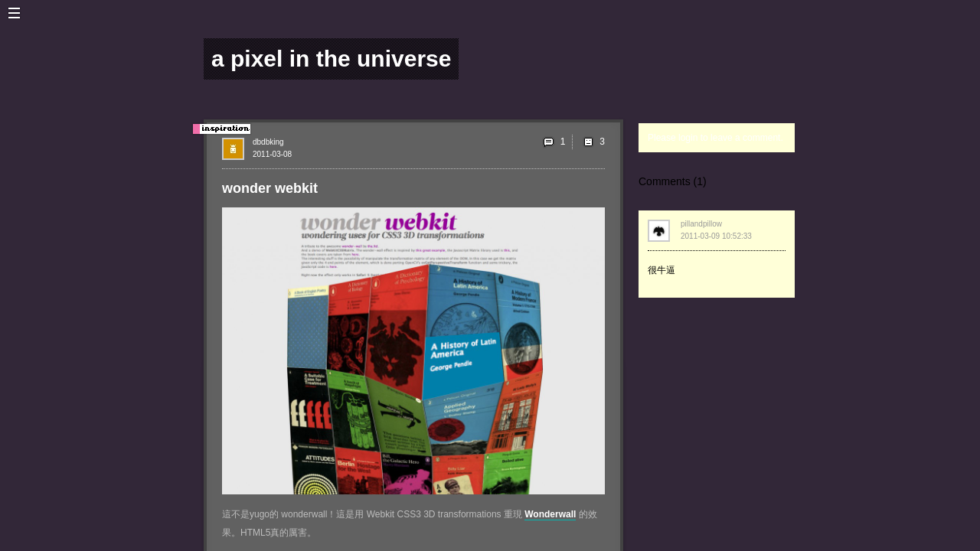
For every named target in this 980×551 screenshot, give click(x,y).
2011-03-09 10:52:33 (716, 236)
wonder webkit (270, 188)
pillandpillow (701, 224)
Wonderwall (550, 514)
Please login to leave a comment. (715, 138)
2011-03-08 (272, 154)
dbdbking (268, 142)
